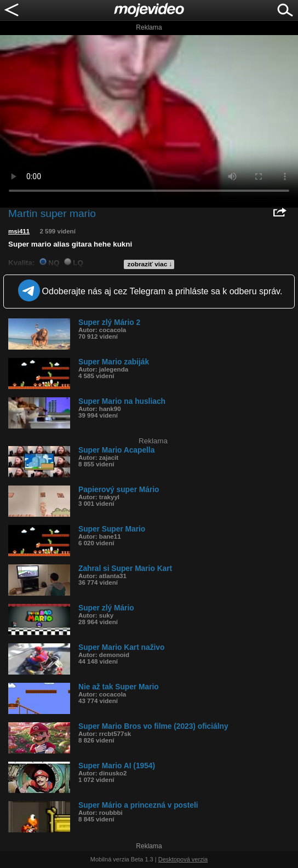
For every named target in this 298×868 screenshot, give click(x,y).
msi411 (19, 231)
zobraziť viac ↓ (150, 264)
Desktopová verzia (183, 859)
